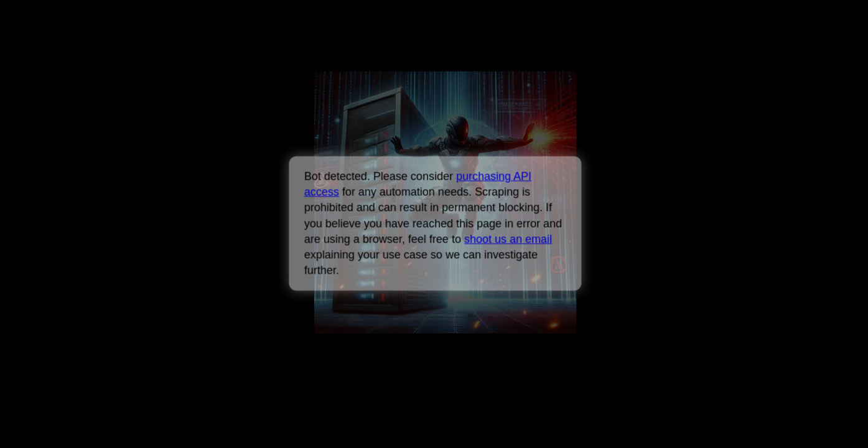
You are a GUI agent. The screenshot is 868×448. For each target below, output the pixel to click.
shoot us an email (508, 239)
